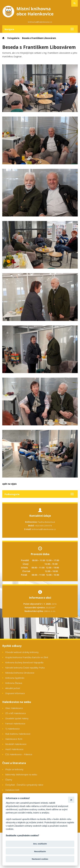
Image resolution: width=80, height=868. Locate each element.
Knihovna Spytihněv (15, 678)
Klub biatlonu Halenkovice (18, 734)
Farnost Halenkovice (15, 724)
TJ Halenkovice (12, 729)
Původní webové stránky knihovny (22, 652)
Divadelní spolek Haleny (17, 718)
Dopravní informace (15, 693)
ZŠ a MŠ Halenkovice (16, 713)
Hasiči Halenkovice (14, 749)
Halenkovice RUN (14, 739)
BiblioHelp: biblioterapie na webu (21, 775)
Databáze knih (12, 790)
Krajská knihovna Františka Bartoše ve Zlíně (27, 657)
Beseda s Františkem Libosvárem (39, 38)
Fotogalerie (13, 38)
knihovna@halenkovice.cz (40, 22)
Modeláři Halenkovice (16, 744)
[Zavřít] (71, 800)
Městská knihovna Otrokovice (20, 673)
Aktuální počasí (13, 688)
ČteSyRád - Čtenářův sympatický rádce (24, 785)
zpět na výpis (9, 484)
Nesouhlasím (40, 851)
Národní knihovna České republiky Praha (25, 668)
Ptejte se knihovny (14, 769)
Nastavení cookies (40, 859)
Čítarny (9, 780)
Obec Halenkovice (14, 708)
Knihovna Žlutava (14, 683)
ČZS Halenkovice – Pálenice (19, 754)
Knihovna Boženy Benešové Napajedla (24, 662)
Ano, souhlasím (40, 844)
